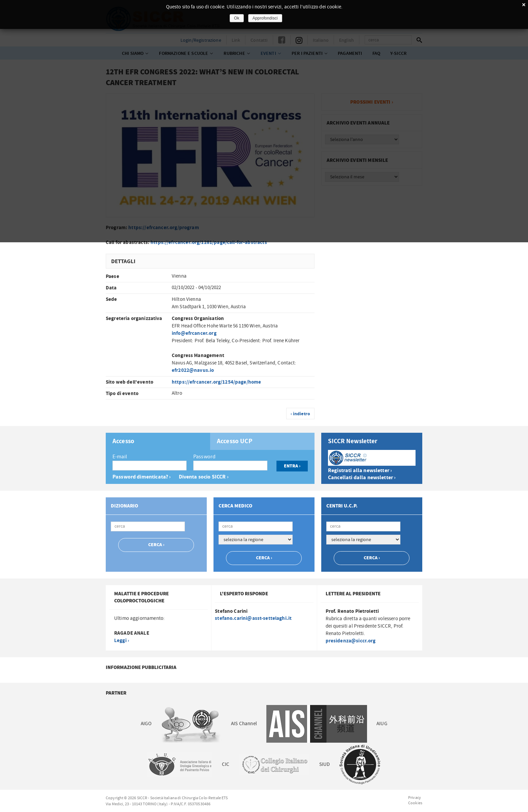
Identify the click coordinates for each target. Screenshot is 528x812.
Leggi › (122, 641)
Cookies (415, 803)
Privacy (415, 798)
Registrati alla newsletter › (360, 471)
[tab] (158, 441)
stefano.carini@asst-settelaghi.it (253, 618)
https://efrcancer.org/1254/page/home (216, 382)
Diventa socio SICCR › (204, 477)
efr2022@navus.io (193, 370)
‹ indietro (301, 414)
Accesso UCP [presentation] (235, 442)
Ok (237, 18)
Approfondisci (265, 18)
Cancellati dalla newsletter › (362, 478)
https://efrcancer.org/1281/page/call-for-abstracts (209, 242)
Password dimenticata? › (142, 477)
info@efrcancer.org (194, 333)
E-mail (120, 457)
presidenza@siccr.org (351, 641)
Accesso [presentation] (123, 442)
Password (204, 457)
